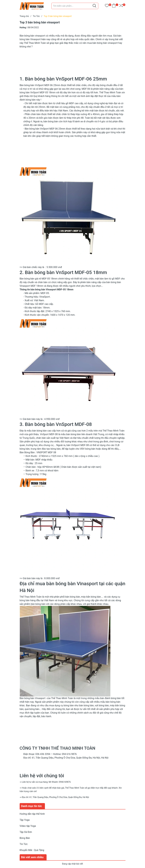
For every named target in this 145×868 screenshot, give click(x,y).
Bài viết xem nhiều (32, 857)
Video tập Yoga (28, 826)
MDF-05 (45, 293)
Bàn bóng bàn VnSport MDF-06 (36, 85)
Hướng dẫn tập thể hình (32, 814)
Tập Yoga (25, 820)
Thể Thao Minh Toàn (62, 698)
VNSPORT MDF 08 (46, 452)
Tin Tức (24, 844)
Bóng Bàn (25, 838)
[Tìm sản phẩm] (75, 6)
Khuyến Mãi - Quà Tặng (32, 850)
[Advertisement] (73, 60)
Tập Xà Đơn (26, 832)
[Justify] (94, 6)
